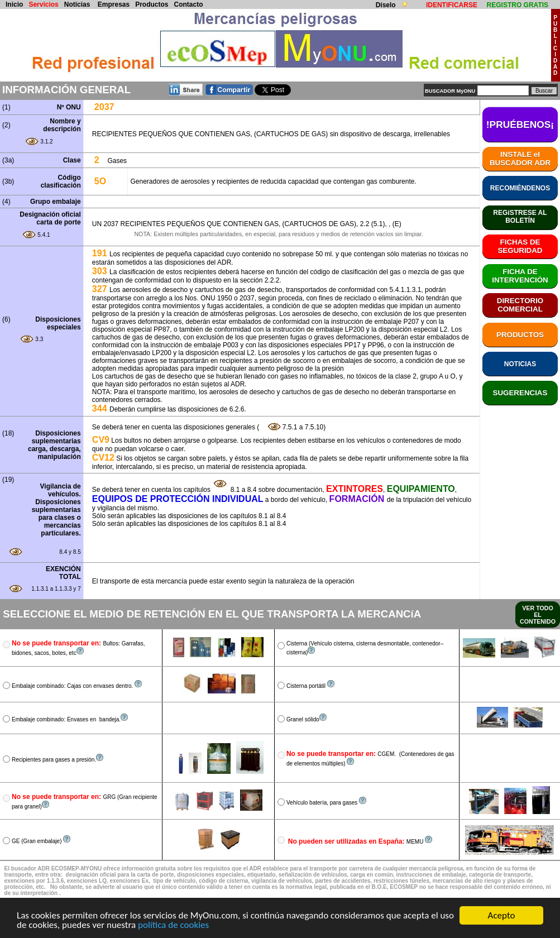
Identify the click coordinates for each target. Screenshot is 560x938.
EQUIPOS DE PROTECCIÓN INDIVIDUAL (178, 499)
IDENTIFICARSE (452, 5)
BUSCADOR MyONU (450, 91)
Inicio (14, 4)
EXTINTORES (355, 489)
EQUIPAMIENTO (421, 489)
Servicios (43, 4)
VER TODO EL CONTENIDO (538, 615)
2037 (104, 107)
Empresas (114, 4)
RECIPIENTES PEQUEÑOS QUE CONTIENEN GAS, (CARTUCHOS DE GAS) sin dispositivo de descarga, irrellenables (271, 134)
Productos (152, 4)
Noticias (77, 4)
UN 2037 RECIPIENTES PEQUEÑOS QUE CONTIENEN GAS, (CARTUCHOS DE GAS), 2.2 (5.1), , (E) (247, 224)
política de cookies (173, 925)
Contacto (189, 4)
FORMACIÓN (358, 499)
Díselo (387, 5)
